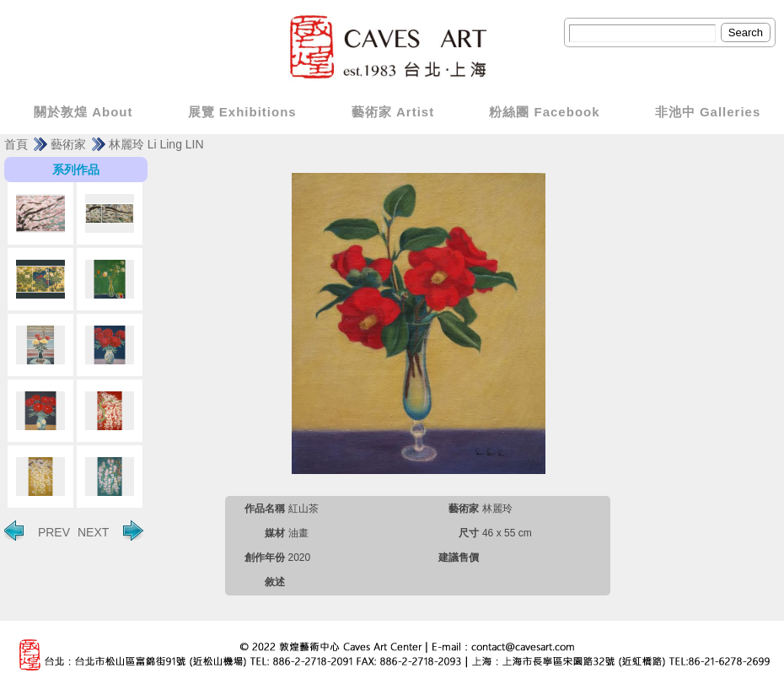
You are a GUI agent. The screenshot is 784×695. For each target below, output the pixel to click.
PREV (37, 531)
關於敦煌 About (83, 112)
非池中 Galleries (708, 112)
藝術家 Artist (393, 112)
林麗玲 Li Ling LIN (156, 144)
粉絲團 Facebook (544, 112)
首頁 (16, 144)
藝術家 (68, 144)
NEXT (110, 531)
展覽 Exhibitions (242, 112)
